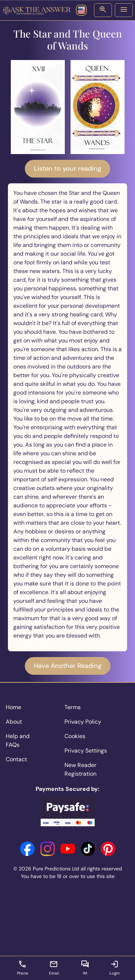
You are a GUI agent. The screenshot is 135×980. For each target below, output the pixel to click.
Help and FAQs (18, 740)
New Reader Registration (80, 769)
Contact (16, 759)
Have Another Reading (68, 666)
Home (13, 707)
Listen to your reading (67, 169)
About (14, 722)
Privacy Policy (83, 722)
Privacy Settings (86, 751)
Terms (73, 707)
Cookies (75, 736)
